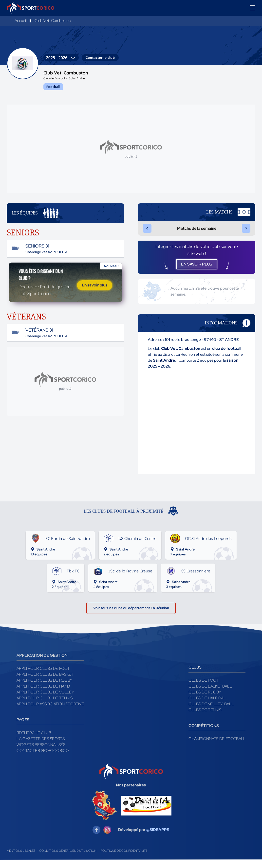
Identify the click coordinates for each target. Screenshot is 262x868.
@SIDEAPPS (158, 838)
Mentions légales (21, 859)
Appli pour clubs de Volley (45, 700)
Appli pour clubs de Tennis (45, 706)
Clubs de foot (204, 689)
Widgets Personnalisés (41, 753)
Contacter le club (100, 58)
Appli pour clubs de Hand (43, 695)
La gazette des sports (41, 747)
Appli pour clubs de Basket (45, 683)
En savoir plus (95, 293)
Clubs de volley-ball (211, 712)
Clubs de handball (208, 706)
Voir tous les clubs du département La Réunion (131, 615)
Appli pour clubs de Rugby (44, 689)
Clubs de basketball (210, 695)
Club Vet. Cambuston (53, 21)
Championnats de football (217, 747)
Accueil (21, 21)
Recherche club (34, 741)
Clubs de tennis (205, 718)
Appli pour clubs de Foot (43, 677)
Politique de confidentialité (124, 859)
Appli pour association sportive (50, 712)
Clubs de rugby (205, 700)
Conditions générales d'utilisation (68, 859)
